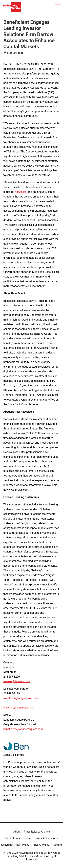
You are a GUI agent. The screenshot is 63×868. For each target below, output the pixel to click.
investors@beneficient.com (19, 708)
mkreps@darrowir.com (17, 681)
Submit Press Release (18, 838)
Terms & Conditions (46, 838)
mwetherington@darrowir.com (21, 698)
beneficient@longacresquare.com (23, 729)
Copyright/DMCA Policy (15, 845)
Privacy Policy (41, 845)
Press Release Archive (37, 832)
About (17, 832)
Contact (57, 845)
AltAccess (21, 192)
